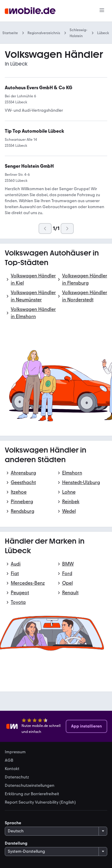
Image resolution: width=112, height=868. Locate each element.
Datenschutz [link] (17, 777)
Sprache (13, 823)
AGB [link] (9, 760)
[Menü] (102, 11)
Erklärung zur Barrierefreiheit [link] (32, 794)
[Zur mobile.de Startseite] (30, 11)
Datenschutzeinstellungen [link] (30, 786)
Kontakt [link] (12, 769)
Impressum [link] (15, 752)
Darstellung (16, 843)
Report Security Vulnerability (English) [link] (40, 802)
